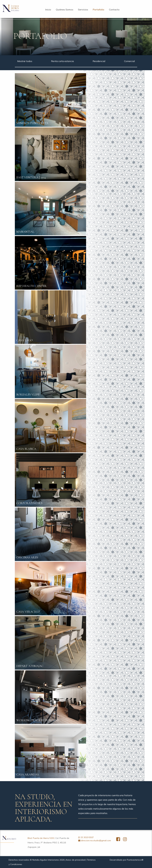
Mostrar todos (25, 61)
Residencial (99, 61)
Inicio (48, 10)
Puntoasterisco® (135, 860)
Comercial (129, 61)
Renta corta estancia (62, 61)
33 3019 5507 (87, 837)
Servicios (83, 10)
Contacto (114, 10)
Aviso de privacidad (76, 860)
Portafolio (98, 10)
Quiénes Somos (64, 10)
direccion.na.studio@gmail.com (96, 840)
